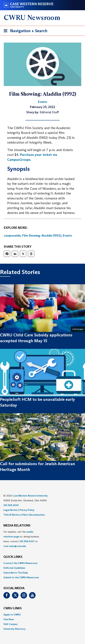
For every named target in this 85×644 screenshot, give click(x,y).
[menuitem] (42, 563)
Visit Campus (11, 624)
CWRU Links (13, 608)
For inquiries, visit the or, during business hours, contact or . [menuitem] (21, 539)
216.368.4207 (27, 541)
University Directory (14, 629)
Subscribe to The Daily (16, 573)
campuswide (12, 236)
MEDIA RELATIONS (17, 526)
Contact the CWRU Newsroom (20, 563)
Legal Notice (11, 510)
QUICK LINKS (13, 557)
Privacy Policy (27, 510)
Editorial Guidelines (14, 568)
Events (67, 236)
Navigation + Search (24, 31)
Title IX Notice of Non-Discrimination (24, 515)
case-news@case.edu (15, 546)
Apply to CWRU (12, 615)
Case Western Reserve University (30, 496)
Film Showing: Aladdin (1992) (42, 236)
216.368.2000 (11, 505)
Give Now (9, 619)
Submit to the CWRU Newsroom (21, 577)
